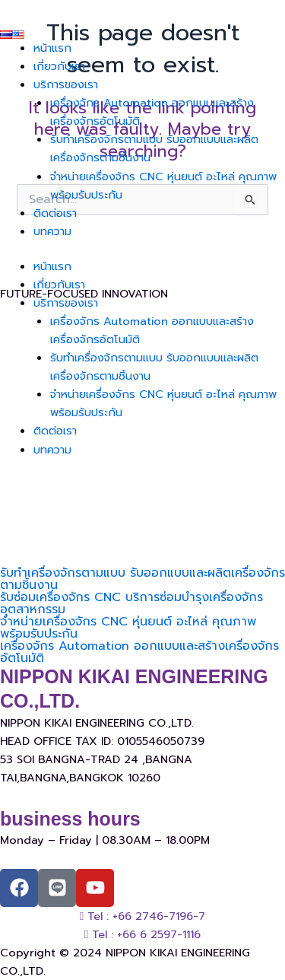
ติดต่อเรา (55, 213)
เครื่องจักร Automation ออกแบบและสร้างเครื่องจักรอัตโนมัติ (139, 652)
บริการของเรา (66, 84)
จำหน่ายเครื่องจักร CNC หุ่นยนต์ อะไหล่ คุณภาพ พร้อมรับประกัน (128, 628)
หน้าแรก (52, 48)
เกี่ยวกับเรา (59, 66)
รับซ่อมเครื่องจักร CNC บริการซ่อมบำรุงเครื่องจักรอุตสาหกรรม (131, 603)
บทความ (52, 231)
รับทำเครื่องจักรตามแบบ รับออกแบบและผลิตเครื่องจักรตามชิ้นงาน (142, 579)
